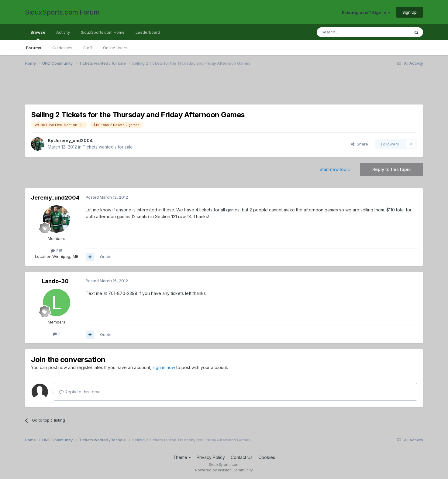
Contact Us (242, 457)
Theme (182, 457)
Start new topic (335, 169)
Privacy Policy (211, 457)
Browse (38, 35)
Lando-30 (55, 281)
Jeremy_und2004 (73, 140)
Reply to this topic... (81, 392)
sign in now (164, 367)
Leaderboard (148, 32)
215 (57, 251)
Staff (88, 48)
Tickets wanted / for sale (108, 147)
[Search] (348, 32)
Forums (34, 48)
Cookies (267, 457)
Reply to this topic (391, 169)
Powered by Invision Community (224, 470)
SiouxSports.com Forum (62, 12)
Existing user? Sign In (366, 12)
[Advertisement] (207, 89)
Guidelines (62, 48)
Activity (63, 32)
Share (360, 144)
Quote (106, 257)
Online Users (115, 48)
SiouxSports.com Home (103, 32)
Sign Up (410, 12)
